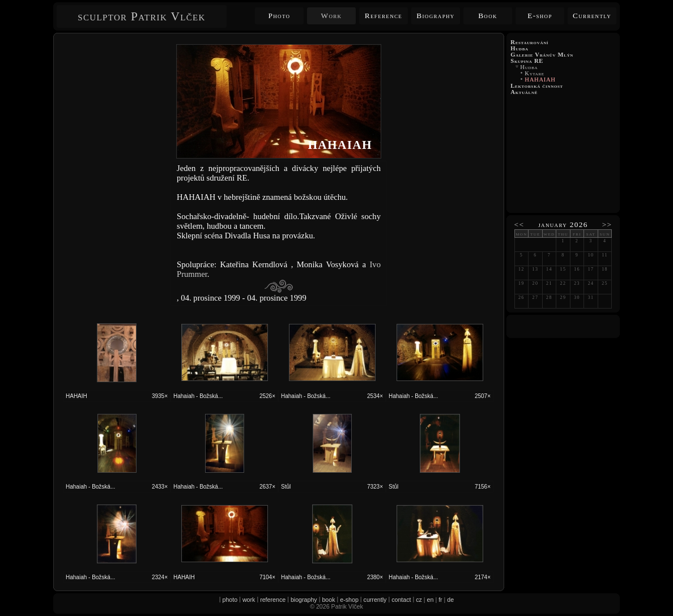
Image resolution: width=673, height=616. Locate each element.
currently (375, 600)
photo (230, 600)
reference (273, 600)
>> (607, 224)
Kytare (534, 73)
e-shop (349, 600)
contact (401, 600)
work (249, 600)
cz (419, 600)
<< (519, 224)
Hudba (529, 67)
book (328, 600)
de (450, 600)
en (431, 600)
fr (440, 600)
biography (304, 600)
